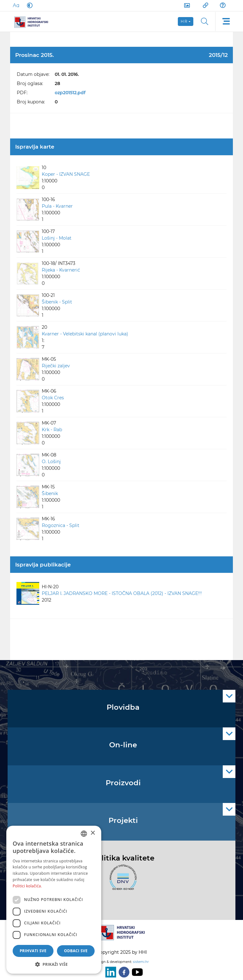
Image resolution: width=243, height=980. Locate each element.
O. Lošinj (51, 462)
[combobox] (84, 834)
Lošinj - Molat (57, 238)
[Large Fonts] (16, 5)
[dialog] (54, 900)
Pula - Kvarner (57, 206)
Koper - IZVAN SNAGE (66, 174)
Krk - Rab (52, 430)
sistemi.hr (141, 962)
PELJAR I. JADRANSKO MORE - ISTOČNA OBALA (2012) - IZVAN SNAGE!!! (122, 593)
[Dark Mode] (28, 5)
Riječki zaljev (56, 366)
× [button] (93, 833)
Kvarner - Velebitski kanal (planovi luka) (85, 334)
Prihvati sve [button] (33, 951)
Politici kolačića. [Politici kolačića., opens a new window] (27, 886)
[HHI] (34, 21)
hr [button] (184, 21)
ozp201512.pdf (70, 93)
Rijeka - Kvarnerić (61, 270)
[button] (54, 964)
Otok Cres (53, 398)
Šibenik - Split (57, 302)
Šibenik (50, 493)
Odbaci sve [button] (76, 951)
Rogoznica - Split (61, 525)
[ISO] (121, 881)
